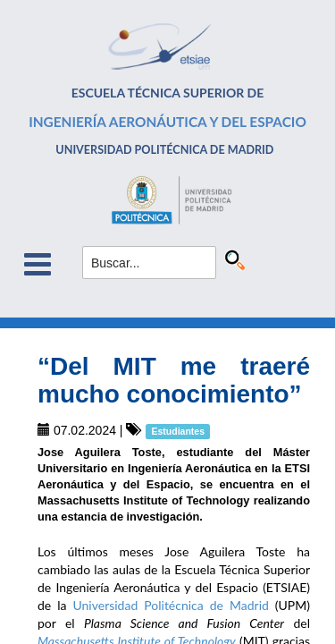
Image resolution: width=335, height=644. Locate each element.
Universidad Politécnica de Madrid (170, 605)
